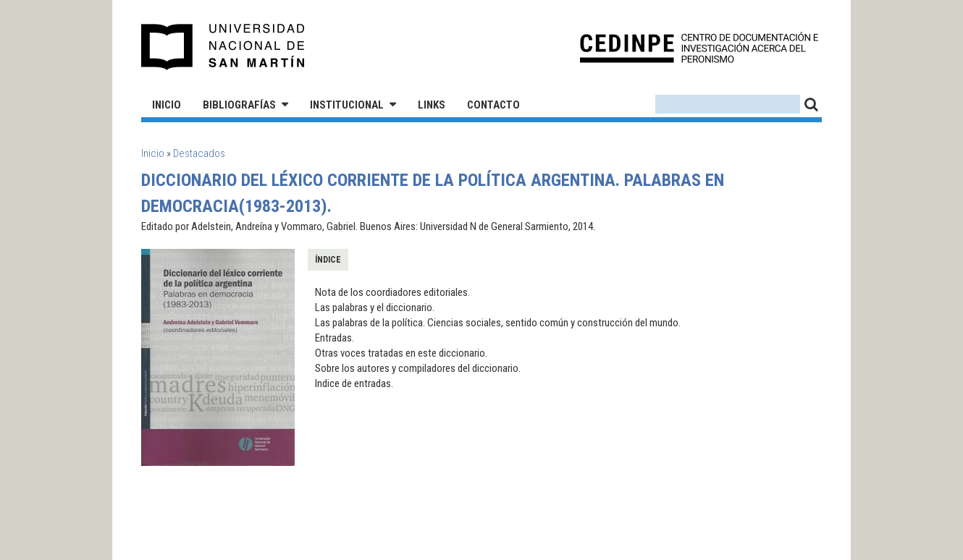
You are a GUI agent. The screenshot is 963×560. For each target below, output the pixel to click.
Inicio (167, 105)
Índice (328, 260)
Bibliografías (239, 105)
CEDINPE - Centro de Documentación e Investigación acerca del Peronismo (699, 47)
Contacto (493, 105)
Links (432, 105)
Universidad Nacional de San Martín (223, 47)
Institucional (347, 105)
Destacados (199, 153)
